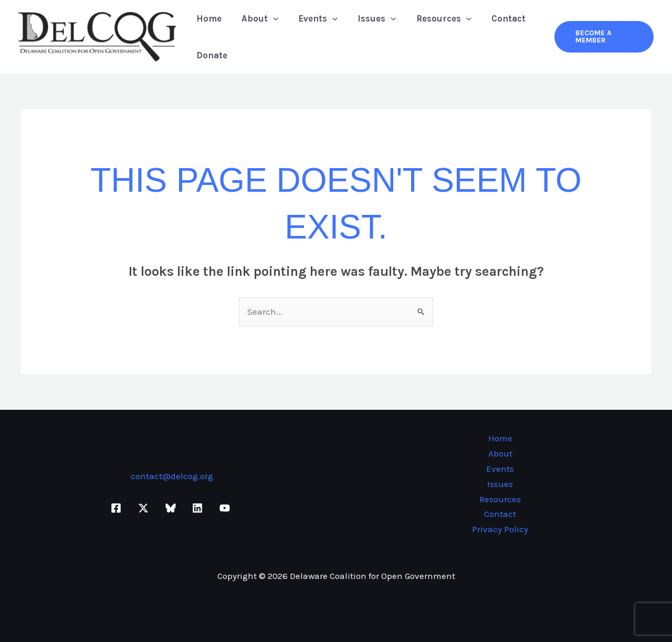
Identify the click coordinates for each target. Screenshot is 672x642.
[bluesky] (172, 508)
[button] (270, 18)
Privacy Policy (500, 529)
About (257, 18)
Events (313, 18)
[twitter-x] (145, 508)
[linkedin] (199, 508)
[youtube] (226, 508)
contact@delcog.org (172, 476)
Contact (497, 18)
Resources (434, 18)
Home (208, 18)
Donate (211, 55)
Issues (369, 18)
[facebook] (118, 508)
